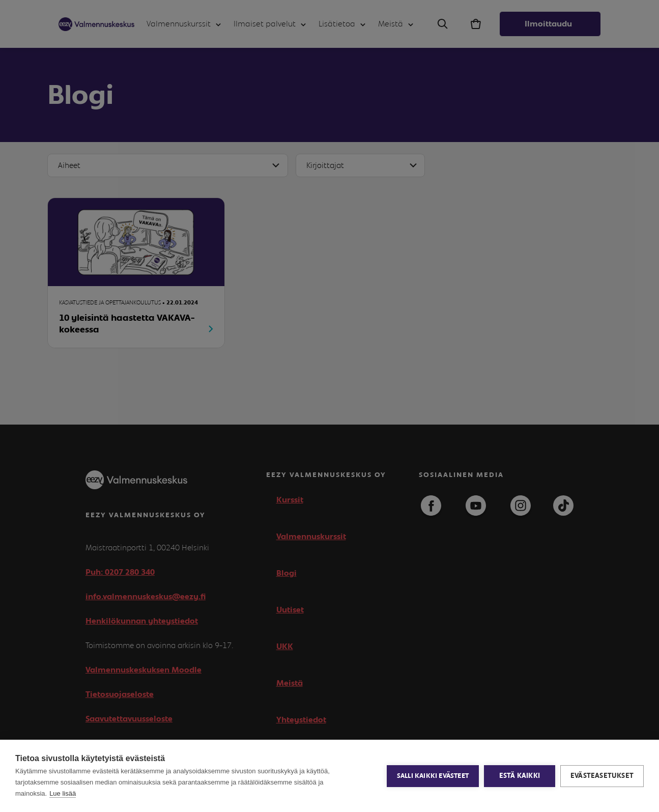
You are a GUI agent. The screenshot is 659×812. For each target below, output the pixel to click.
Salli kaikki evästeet (433, 776)
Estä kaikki (520, 776)
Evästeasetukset (602, 776)
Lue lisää (63, 793)
